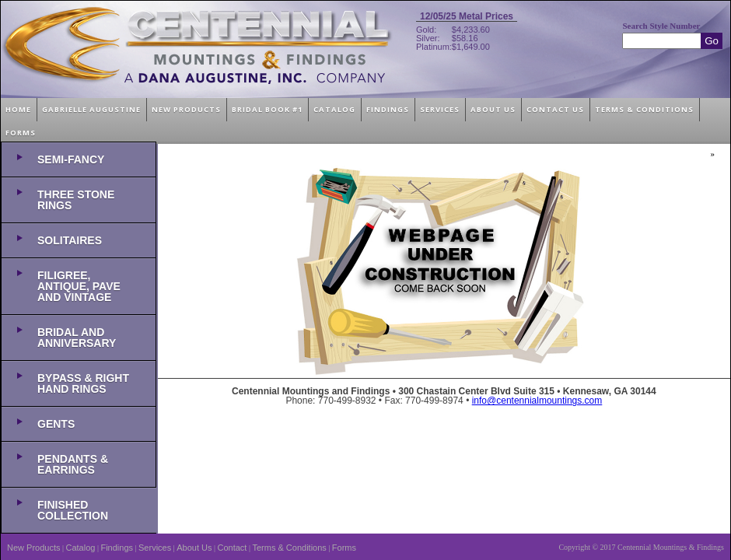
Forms (344, 548)
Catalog (81, 548)
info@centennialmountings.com (537, 401)
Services (155, 548)
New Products (33, 548)
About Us (194, 548)
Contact (233, 548)
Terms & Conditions (289, 548)
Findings (117, 548)
